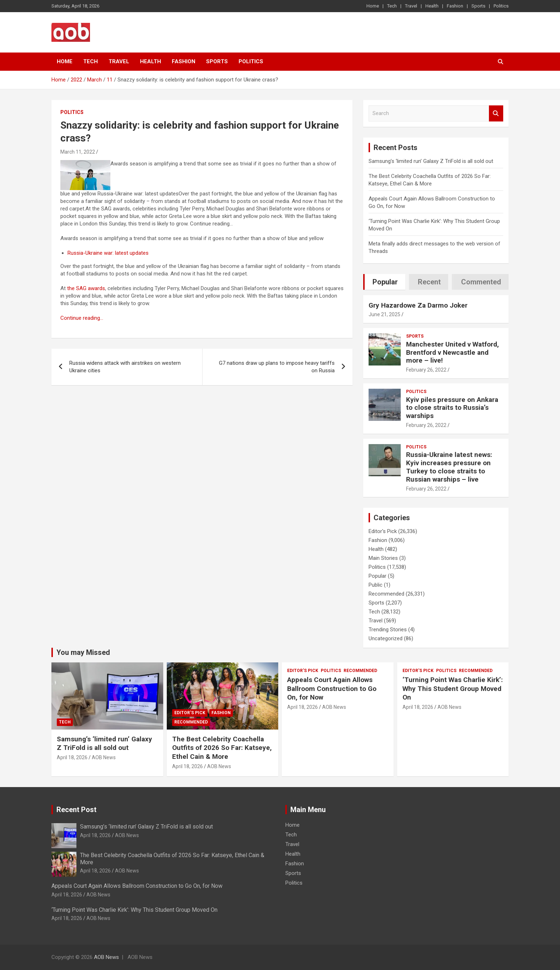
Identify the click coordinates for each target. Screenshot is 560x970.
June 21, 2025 (384, 314)
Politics (501, 6)
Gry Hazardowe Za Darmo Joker (418, 305)
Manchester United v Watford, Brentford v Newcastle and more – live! (452, 352)
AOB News (104, 757)
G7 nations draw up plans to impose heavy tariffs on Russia (277, 367)
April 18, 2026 (72, 757)
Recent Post (76, 810)
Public (376, 585)
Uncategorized (386, 638)
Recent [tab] (429, 282)
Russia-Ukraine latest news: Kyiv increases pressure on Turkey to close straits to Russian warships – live (449, 467)
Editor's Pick (383, 531)
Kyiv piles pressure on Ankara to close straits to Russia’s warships (452, 408)
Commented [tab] (481, 282)
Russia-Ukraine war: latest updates (108, 253)
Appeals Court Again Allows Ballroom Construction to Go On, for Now (332, 688)
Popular (377, 576)
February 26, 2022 (426, 370)
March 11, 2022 (78, 152)
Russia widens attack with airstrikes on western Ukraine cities (125, 367)
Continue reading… (82, 318)
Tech (392, 6)
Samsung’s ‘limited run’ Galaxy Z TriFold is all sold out (431, 161)
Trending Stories (388, 630)
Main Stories (383, 558)
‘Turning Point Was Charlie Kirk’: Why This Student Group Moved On (453, 688)
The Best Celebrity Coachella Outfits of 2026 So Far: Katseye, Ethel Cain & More (222, 748)
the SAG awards (86, 288)
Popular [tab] (385, 282)
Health (432, 6)
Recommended (386, 594)
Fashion (455, 6)
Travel (411, 6)
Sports (478, 6)
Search (496, 113)
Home (373, 6)
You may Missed (83, 652)
